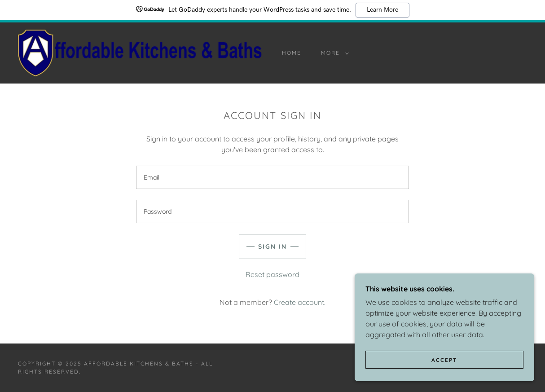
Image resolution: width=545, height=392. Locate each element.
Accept (444, 378)
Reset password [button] (272, 274)
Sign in (272, 247)
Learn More (382, 10)
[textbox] (272, 177)
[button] (333, 53)
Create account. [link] (300, 302)
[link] (140, 52)
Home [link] (292, 53)
